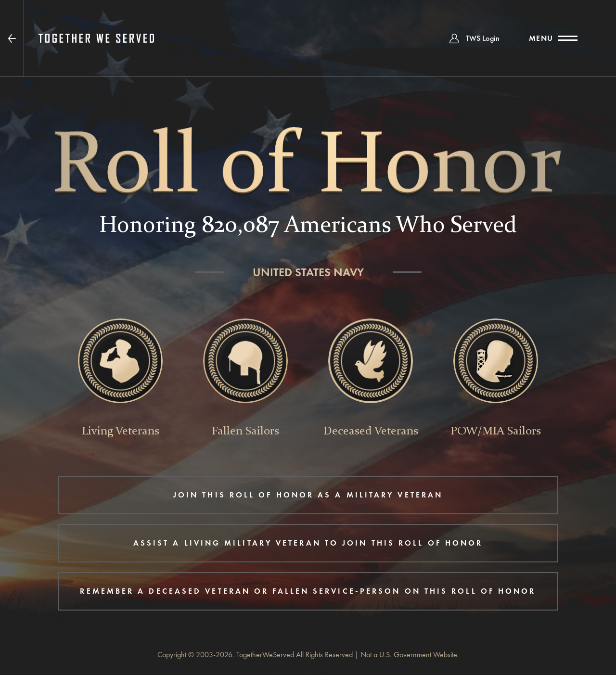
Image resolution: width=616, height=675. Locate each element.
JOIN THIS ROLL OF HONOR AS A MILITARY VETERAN (308, 495)
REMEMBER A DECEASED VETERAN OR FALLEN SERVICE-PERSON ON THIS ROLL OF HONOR (308, 591)
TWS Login (483, 38)
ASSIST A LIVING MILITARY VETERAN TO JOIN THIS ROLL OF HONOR (308, 543)
